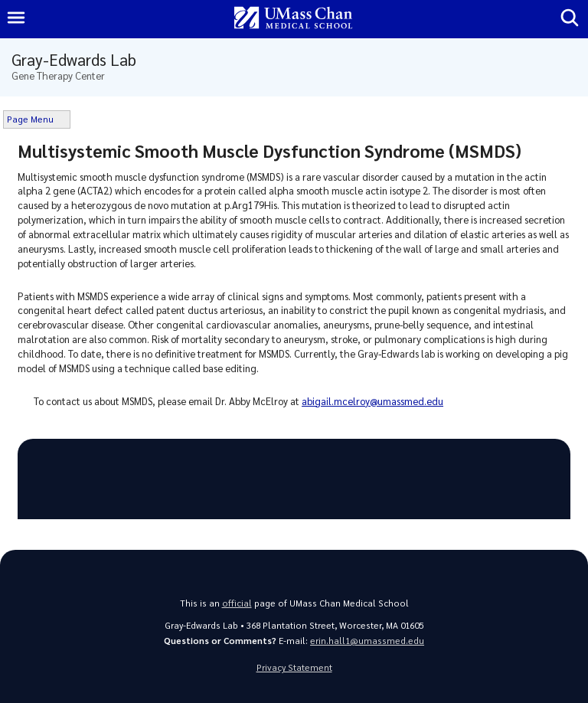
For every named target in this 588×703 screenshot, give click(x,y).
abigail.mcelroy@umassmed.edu (372, 401)
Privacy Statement (294, 667)
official (237, 603)
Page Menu (30, 119)
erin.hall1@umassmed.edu (367, 641)
